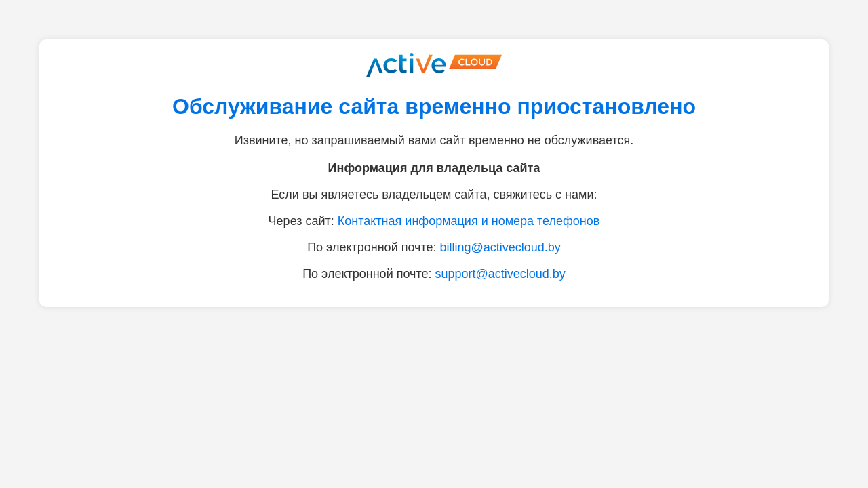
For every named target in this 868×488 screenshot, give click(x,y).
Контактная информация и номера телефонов (469, 221)
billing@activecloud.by (500, 247)
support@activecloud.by (500, 274)
